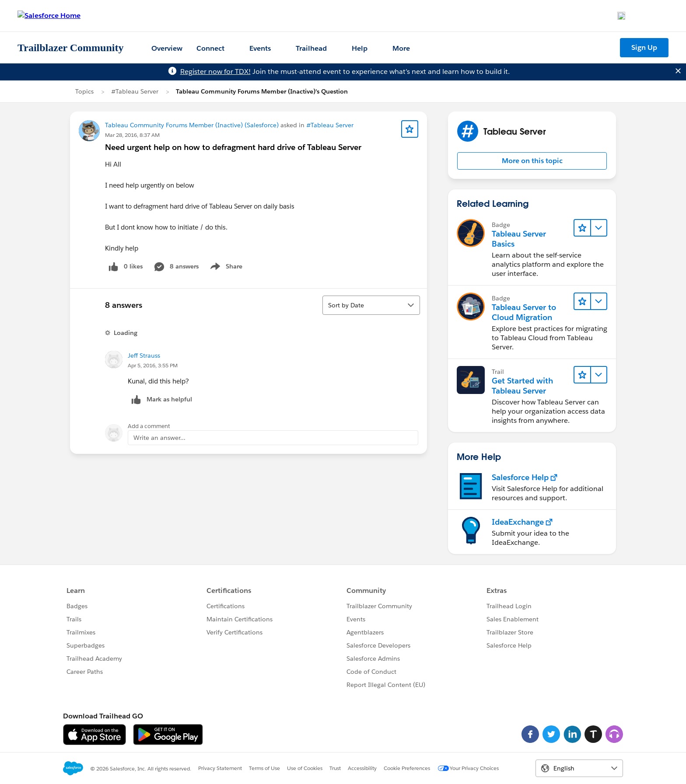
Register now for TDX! (215, 71)
